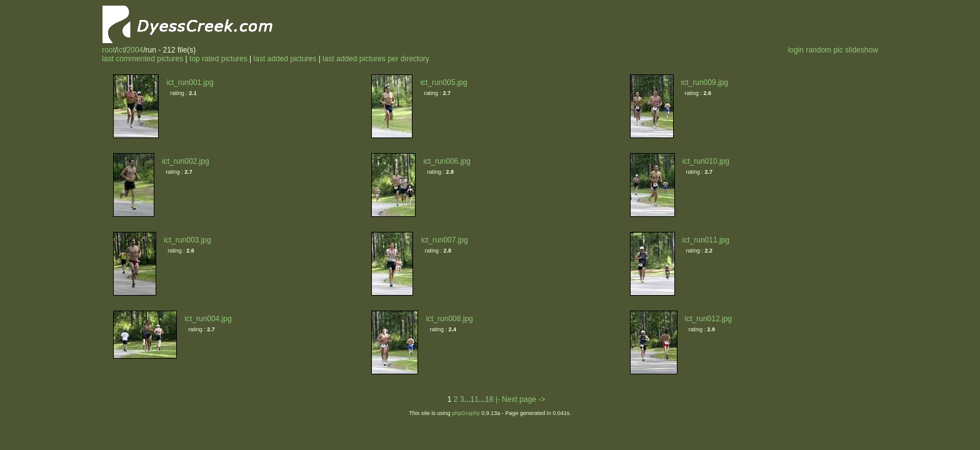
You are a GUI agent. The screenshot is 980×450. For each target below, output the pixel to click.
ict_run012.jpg (708, 319)
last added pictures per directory (376, 59)
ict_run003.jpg (187, 240)
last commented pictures (142, 59)
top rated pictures (218, 59)
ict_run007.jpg (444, 240)
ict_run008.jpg (449, 319)
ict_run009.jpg (705, 82)
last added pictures (285, 59)
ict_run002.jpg (185, 161)
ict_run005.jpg (443, 82)
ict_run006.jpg (447, 161)
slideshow (862, 50)
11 (475, 399)
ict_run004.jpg (208, 319)
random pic (824, 50)
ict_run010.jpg (706, 161)
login (796, 50)
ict (121, 50)
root (108, 50)
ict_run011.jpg (706, 240)
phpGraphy (466, 413)
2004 (135, 50)
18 (489, 399)
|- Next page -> (521, 399)
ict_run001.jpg (190, 82)
